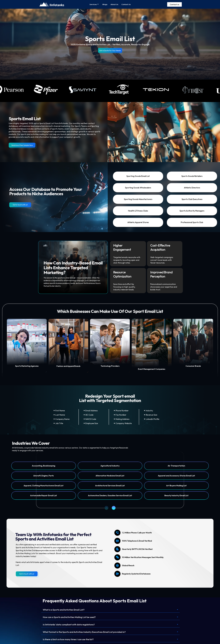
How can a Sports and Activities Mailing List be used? (69, 617)
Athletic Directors (192, 188)
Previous (106, 508)
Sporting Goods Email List (138, 176)
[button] (110, 610)
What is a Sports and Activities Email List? (64, 610)
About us (114, 4)
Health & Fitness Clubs (138, 211)
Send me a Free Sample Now (22, 145)
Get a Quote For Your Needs (110, 50)
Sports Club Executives (192, 199)
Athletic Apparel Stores (138, 222)
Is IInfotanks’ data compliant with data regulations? (69, 625)
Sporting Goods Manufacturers (138, 199)
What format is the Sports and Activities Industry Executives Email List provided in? (84, 632)
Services (94, 4)
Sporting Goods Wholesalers (138, 188)
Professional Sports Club (192, 222)
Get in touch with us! (20, 205)
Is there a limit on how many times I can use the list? (68, 639)
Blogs (105, 4)
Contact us (126, 4)
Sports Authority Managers (192, 211)
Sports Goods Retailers (192, 176)
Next (113, 508)
